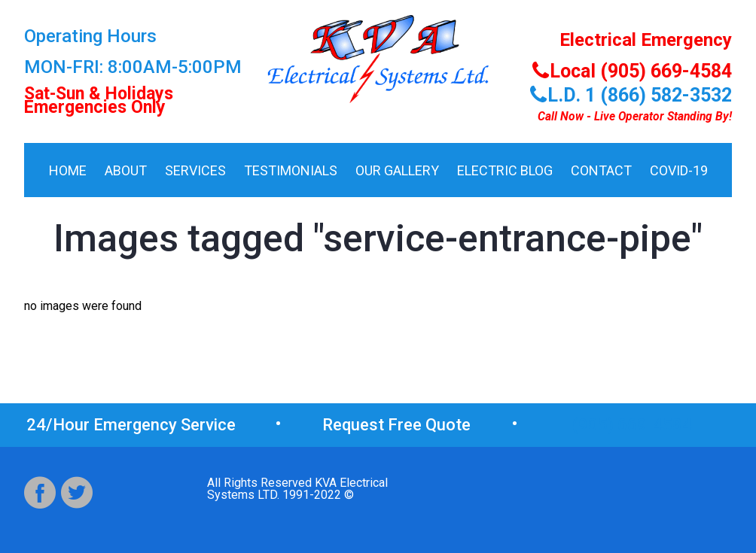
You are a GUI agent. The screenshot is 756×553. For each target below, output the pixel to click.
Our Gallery (397, 170)
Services (195, 170)
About (126, 170)
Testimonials (291, 170)
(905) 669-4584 (632, 425)
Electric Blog (505, 170)
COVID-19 (679, 170)
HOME (68, 170)
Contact (601, 170)
